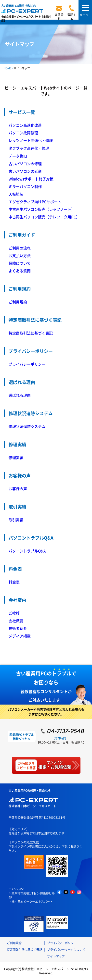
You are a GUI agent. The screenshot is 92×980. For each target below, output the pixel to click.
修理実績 (16, 457)
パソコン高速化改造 (25, 125)
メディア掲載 (20, 636)
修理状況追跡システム (27, 426)
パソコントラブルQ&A (27, 551)
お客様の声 (18, 489)
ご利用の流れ (20, 248)
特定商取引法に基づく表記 (31, 333)
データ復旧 (18, 156)
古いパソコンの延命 (25, 171)
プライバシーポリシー (27, 364)
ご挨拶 (14, 613)
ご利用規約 (18, 302)
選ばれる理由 (20, 395)
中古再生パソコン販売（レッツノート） (42, 209)
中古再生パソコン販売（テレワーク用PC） (44, 217)
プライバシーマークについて (66, 949)
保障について (20, 263)
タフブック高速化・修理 (29, 148)
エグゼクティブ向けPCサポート (35, 202)
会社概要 (16, 621)
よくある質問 (20, 271)
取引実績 (16, 520)
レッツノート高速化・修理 (31, 140)
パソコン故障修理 (23, 133)
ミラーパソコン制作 (25, 186)
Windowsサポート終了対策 (31, 179)
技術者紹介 (18, 628)
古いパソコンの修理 (25, 164)
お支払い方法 (20, 255)
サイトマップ (56, 956)
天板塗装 (16, 194)
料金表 (14, 582)
